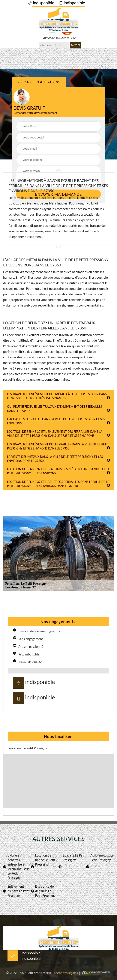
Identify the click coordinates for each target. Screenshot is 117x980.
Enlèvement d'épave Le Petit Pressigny (16, 891)
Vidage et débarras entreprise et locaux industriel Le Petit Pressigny (17, 867)
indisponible (41, 3)
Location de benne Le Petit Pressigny (43, 861)
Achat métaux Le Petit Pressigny (100, 861)
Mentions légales (66, 973)
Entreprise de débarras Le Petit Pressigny (43, 891)
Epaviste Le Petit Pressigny (72, 861)
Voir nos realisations (39, 82)
